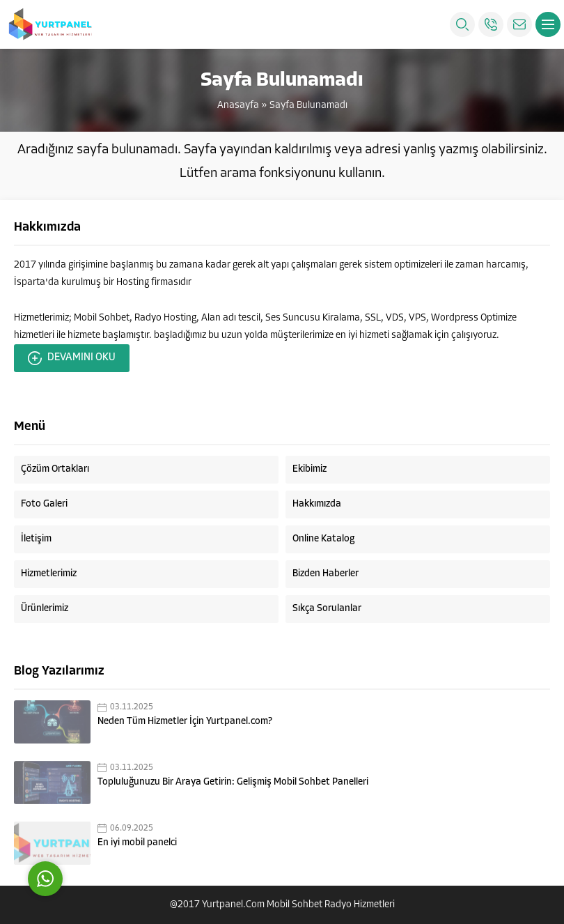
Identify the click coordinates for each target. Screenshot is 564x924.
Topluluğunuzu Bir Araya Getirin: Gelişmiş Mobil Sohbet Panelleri (233, 782)
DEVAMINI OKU (72, 358)
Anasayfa (238, 106)
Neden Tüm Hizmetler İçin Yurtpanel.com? (185, 722)
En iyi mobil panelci (137, 843)
